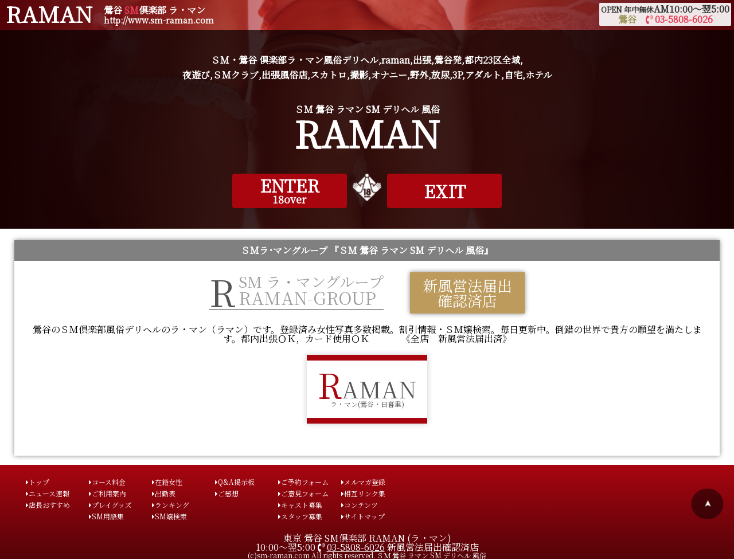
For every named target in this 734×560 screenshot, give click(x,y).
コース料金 (107, 482)
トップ (38, 482)
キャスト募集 (300, 505)
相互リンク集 (363, 493)
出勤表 (164, 493)
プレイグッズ (110, 505)
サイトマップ (363, 516)
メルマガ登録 (363, 482)
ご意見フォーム (303, 493)
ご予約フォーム (303, 482)
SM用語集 (106, 516)
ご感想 (227, 493)
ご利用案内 (108, 493)
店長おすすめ (48, 505)
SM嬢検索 (169, 516)
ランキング (171, 505)
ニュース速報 (48, 493)
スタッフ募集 (300, 516)
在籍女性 (167, 482)
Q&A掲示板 (235, 482)
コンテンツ (360, 505)
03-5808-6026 (356, 547)
